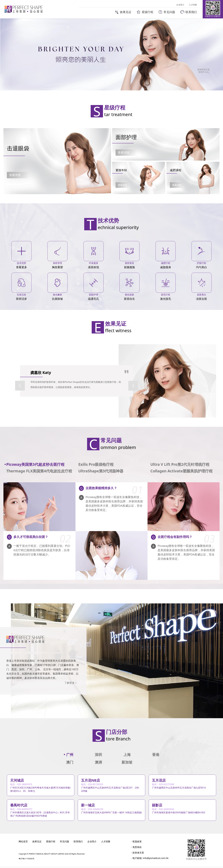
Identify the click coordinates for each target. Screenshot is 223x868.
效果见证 (37, 843)
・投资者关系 (137, 855)
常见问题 (64, 843)
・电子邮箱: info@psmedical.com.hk (149, 860)
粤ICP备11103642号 (26, 860)
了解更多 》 (71, 683)
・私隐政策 (136, 843)
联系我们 (78, 843)
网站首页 (23, 843)
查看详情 (15, 175)
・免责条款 (136, 849)
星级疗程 (51, 843)
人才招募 (106, 843)
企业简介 (92, 843)
